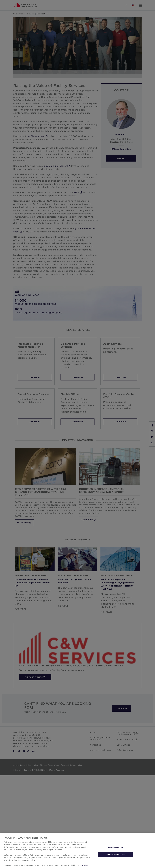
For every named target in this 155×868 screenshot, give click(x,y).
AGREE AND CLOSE (116, 854)
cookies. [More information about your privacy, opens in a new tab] (84, 865)
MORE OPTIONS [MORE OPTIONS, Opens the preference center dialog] (115, 847)
